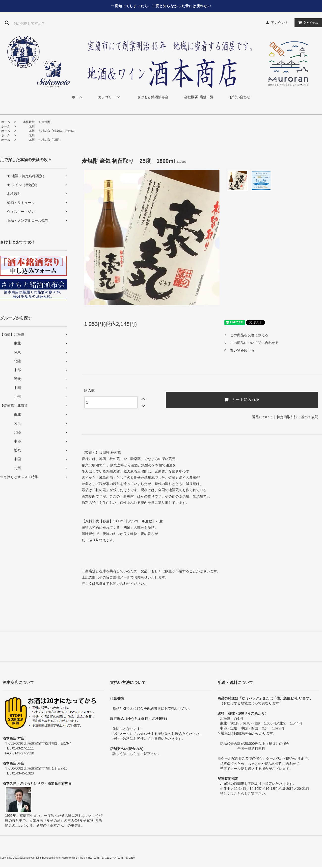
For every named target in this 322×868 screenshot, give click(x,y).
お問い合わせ (240, 97)
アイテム (307, 23)
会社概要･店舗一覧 (199, 97)
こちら (132, 754)
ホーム (77, 97)
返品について (263, 417)
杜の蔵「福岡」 (52, 140)
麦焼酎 (46, 122)
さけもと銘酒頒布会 (153, 97)
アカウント (280, 23)
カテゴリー (110, 97)
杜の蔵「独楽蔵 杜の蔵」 (59, 131)
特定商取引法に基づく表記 (297, 417)
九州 (26, 126)
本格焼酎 (26, 122)
